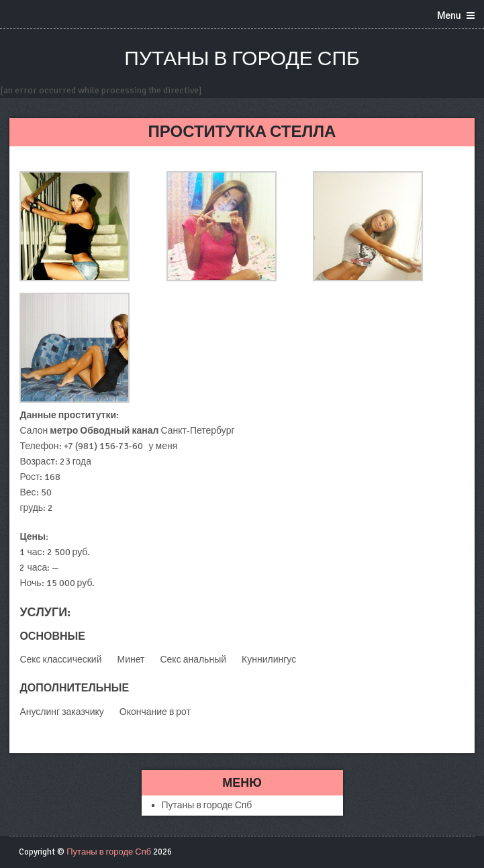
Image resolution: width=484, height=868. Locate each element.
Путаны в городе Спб (242, 59)
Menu (449, 15)
